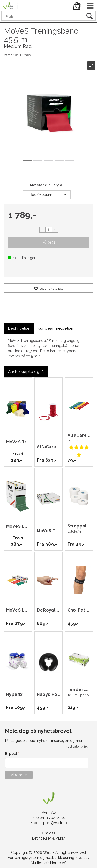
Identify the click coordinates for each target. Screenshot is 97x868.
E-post (12, 754)
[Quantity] (49, 230)
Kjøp (49, 242)
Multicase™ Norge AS (48, 863)
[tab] (19, 329)
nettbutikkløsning (60, 858)
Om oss (48, 833)
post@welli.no (55, 823)
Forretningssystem (23, 858)
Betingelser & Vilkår (48, 838)
